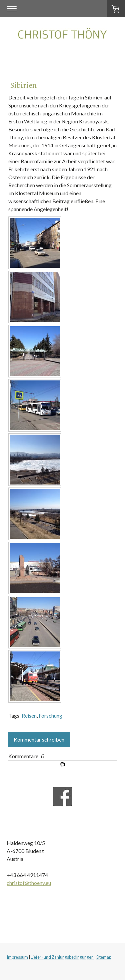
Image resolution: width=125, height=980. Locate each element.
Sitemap (104, 957)
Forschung (50, 715)
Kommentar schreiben (39, 739)
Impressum (17, 957)
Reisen (29, 715)
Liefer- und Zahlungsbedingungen (62, 957)
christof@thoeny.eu (29, 883)
